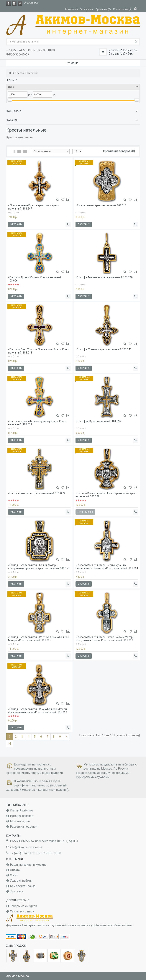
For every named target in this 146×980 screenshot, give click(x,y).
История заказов (22, 816)
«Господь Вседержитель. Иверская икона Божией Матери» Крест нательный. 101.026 (39, 639)
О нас (14, 875)
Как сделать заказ (23, 886)
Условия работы (21, 881)
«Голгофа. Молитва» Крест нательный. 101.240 (104, 277)
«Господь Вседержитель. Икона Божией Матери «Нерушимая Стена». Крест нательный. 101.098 (105, 639)
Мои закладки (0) (122, 9)
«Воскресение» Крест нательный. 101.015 (101, 205)
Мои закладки (20, 821)
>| (10, 743)
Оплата (15, 870)
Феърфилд (31, 3)
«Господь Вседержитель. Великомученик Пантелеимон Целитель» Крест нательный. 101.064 (107, 567)
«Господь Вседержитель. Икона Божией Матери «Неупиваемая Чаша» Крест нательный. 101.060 (38, 711)
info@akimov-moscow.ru (26, 847)
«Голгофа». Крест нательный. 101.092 (98, 421)
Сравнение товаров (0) (119, 151)
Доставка (17, 891)
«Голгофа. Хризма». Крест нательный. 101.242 (104, 349)
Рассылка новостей (24, 827)
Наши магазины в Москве (28, 865)
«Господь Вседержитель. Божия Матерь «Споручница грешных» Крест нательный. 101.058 (39, 567)
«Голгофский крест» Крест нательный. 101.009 (36, 493)
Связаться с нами (22, 911)
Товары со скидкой (23, 906)
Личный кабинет (22, 810)
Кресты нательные (27, 73)
